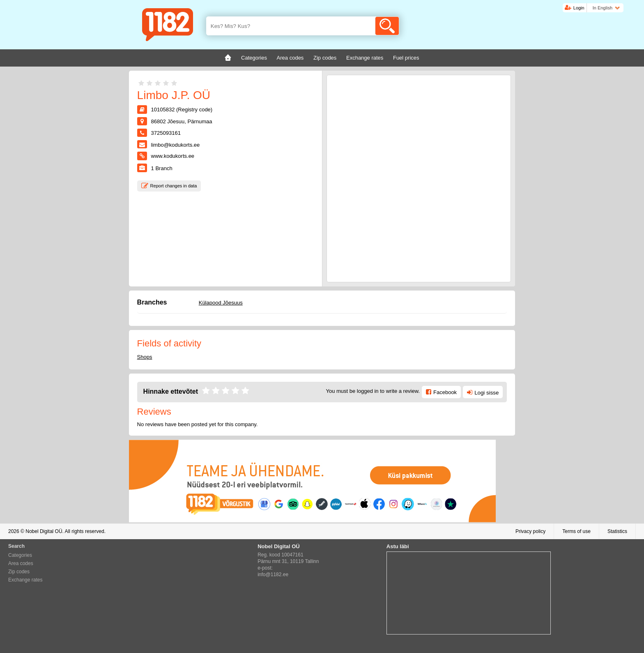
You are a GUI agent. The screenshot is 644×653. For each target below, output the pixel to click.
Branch (162, 168)
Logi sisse (486, 393)
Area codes (21, 563)
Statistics (617, 531)
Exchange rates (25, 580)
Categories (20, 555)
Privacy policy (530, 531)
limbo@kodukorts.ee (176, 145)
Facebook (445, 392)
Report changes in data (174, 186)
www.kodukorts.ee (173, 156)
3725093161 (166, 133)
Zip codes (19, 572)
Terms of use (576, 531)
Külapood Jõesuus (221, 303)
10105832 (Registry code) (182, 110)
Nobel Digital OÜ (44, 531)
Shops (145, 357)
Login (579, 8)
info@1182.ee (273, 575)
